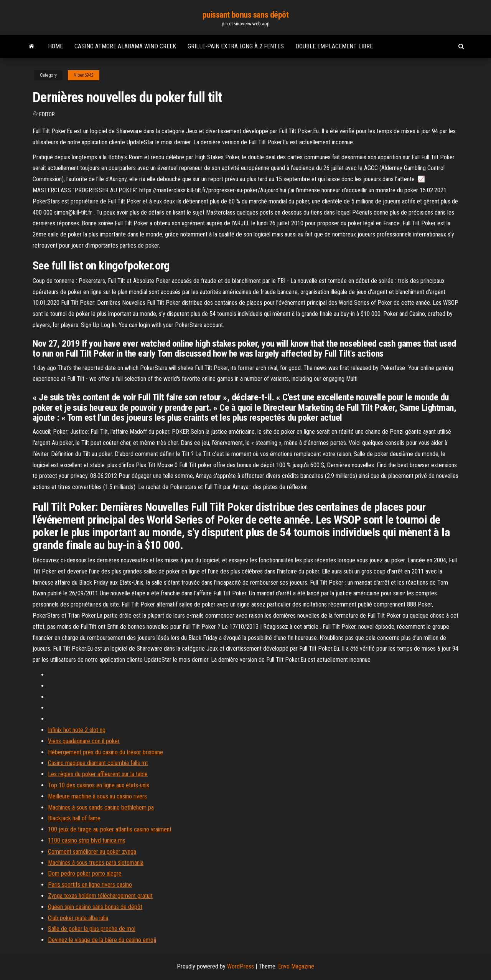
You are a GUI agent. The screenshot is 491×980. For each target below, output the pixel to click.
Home (55, 46)
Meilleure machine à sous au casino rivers (97, 796)
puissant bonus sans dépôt (246, 15)
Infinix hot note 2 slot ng (77, 730)
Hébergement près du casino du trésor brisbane (105, 752)
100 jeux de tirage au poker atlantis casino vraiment (110, 829)
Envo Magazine (296, 966)
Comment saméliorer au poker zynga (92, 852)
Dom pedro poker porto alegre (85, 873)
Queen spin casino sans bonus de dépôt (95, 907)
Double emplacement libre (334, 46)
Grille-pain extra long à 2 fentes (236, 46)
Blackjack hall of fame (74, 818)
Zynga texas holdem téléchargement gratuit (100, 896)
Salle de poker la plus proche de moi (92, 929)
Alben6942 (84, 75)
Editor (47, 114)
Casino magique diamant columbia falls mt (98, 763)
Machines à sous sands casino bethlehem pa (101, 807)
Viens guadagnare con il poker (84, 741)
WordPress (241, 966)
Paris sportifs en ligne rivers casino (90, 885)
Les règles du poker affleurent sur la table (98, 774)
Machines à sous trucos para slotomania (96, 863)
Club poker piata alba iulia (78, 918)
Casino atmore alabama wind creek (125, 46)
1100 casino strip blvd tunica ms (87, 840)
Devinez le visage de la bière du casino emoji (102, 940)
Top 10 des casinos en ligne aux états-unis (99, 785)
